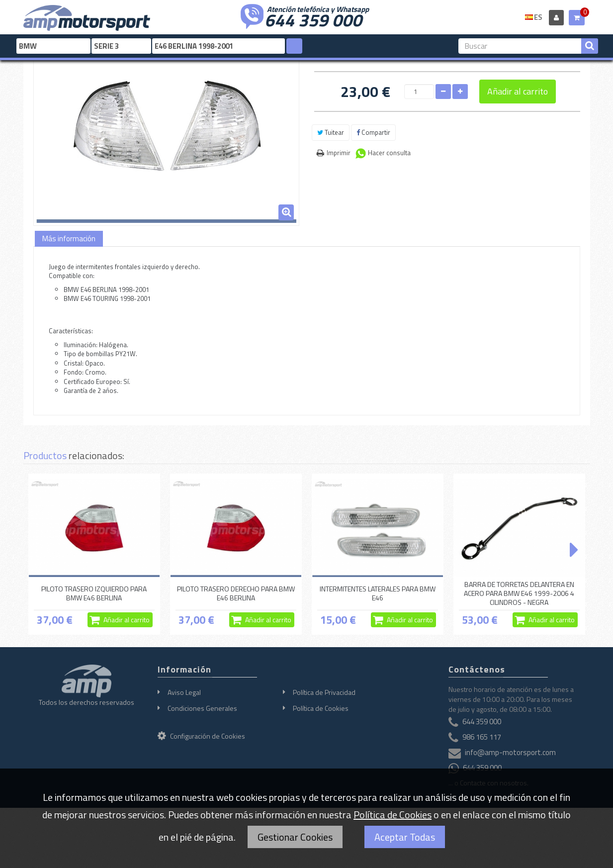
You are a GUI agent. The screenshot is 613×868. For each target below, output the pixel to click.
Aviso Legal (184, 692)
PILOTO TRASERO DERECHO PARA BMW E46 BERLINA (236, 593)
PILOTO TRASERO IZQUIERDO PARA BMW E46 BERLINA (94, 593)
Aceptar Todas (405, 837)
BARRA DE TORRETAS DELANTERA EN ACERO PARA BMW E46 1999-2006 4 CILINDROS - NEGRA (519, 593)
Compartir (373, 132)
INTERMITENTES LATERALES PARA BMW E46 (378, 593)
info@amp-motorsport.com (510, 752)
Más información (69, 239)
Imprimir (339, 153)
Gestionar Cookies (295, 837)
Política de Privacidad (324, 692)
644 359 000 (313, 19)
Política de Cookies (321, 708)
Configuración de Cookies (201, 736)
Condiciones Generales (202, 708)
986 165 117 (482, 737)
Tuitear (331, 132)
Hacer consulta (389, 153)
